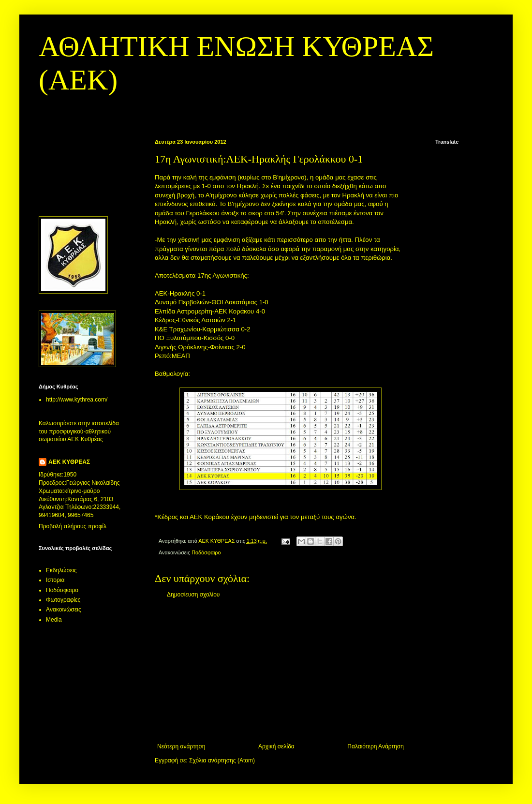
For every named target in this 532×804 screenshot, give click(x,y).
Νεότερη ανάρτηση (181, 746)
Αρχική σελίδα (276, 746)
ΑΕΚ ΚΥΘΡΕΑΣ (69, 462)
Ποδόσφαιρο (206, 552)
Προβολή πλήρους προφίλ (73, 526)
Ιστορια (55, 580)
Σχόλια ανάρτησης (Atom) (222, 760)
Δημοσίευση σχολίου (193, 595)
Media (54, 620)
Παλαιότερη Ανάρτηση (376, 746)
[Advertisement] (281, 670)
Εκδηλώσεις (61, 570)
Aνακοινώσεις (64, 610)
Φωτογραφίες (63, 600)
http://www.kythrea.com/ (77, 400)
